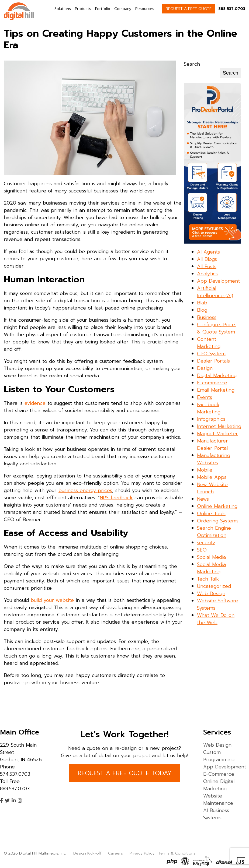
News (203, 499)
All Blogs (207, 259)
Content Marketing (209, 343)
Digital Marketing (217, 375)
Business (207, 317)
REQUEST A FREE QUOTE (189, 9)
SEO (202, 550)
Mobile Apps (212, 477)
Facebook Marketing (209, 408)
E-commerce (212, 383)
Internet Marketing (219, 426)
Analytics (207, 274)
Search (192, 64)
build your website (52, 600)
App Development (218, 281)
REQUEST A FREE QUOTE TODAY (124, 773)
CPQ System (211, 354)
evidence (35, 403)
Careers (115, 853)
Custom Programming (219, 756)
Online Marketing (217, 506)
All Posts (207, 266)
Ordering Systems (218, 521)
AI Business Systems (216, 814)
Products (83, 9)
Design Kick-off (88, 853)
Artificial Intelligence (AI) (215, 292)
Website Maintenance (218, 800)
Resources (145, 9)
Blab (202, 303)
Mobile (205, 470)
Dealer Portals (213, 361)
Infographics (211, 419)
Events (205, 397)
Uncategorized (214, 586)
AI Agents (208, 252)
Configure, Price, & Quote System (217, 328)
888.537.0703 (232, 9)
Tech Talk (208, 579)
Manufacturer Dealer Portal (212, 444)
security (206, 543)
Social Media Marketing (211, 568)
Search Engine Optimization (214, 532)
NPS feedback (116, 498)
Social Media (211, 557)
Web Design (211, 593)
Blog (202, 310)
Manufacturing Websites (214, 459)
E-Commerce (219, 774)
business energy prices (85, 490)
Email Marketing (216, 390)
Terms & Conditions (177, 853)
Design (205, 368)
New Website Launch (212, 488)
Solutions (63, 9)
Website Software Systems (217, 604)
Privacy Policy (142, 853)
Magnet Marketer (217, 434)
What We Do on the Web (216, 619)
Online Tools (211, 514)
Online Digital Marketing (219, 785)
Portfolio (103, 9)
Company (123, 9)
